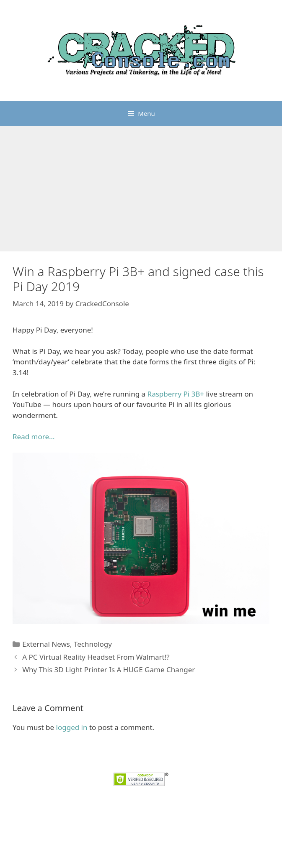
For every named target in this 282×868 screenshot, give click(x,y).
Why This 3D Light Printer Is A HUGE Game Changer (109, 670)
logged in (72, 727)
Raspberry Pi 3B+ (176, 394)
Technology (93, 644)
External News (46, 644)
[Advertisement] (141, 189)
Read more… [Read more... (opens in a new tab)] (34, 437)
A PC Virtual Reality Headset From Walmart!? (96, 657)
